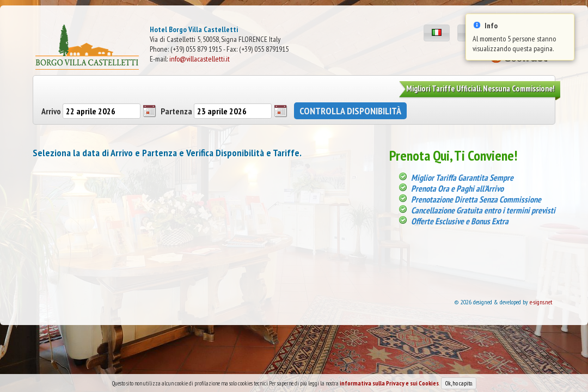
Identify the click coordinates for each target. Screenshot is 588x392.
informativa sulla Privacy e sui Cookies (389, 387)
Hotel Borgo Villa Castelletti (194, 29)
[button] (437, 33)
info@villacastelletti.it (200, 59)
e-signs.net (541, 302)
